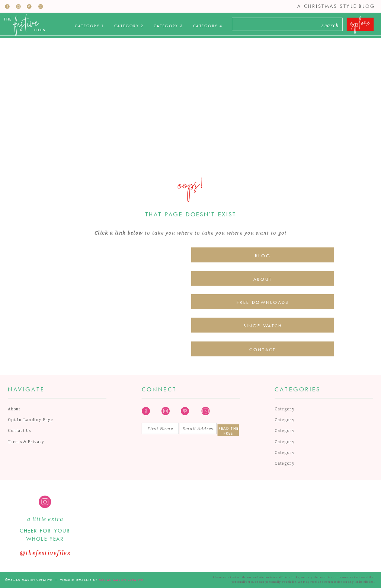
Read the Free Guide (228, 430)
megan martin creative (121, 580)
